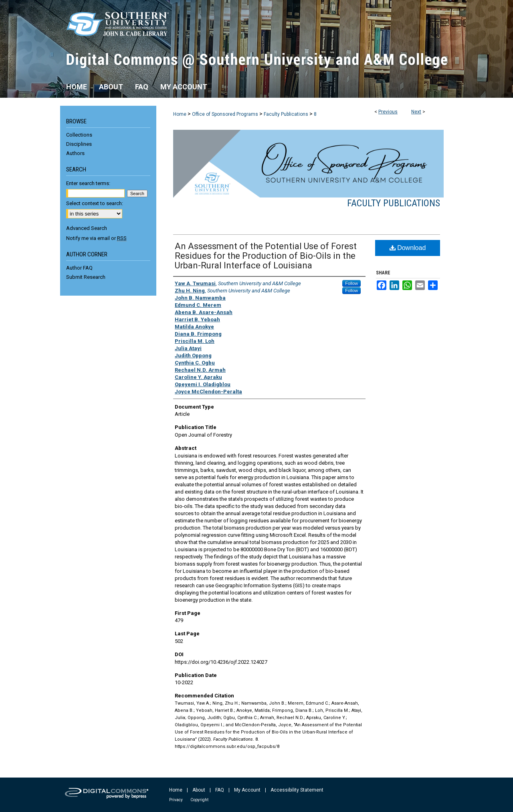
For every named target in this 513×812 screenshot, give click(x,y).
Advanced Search (87, 228)
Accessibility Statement (297, 790)
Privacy (176, 800)
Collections (79, 135)
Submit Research (86, 277)
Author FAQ (79, 268)
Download (408, 248)
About (199, 790)
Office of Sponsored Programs (225, 114)
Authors (75, 153)
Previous (388, 112)
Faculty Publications (286, 114)
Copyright (199, 800)
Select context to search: (95, 203)
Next (416, 112)
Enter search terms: (88, 183)
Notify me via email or (96, 238)
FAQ (220, 790)
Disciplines (79, 144)
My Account (247, 790)
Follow (351, 283)
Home (180, 114)
